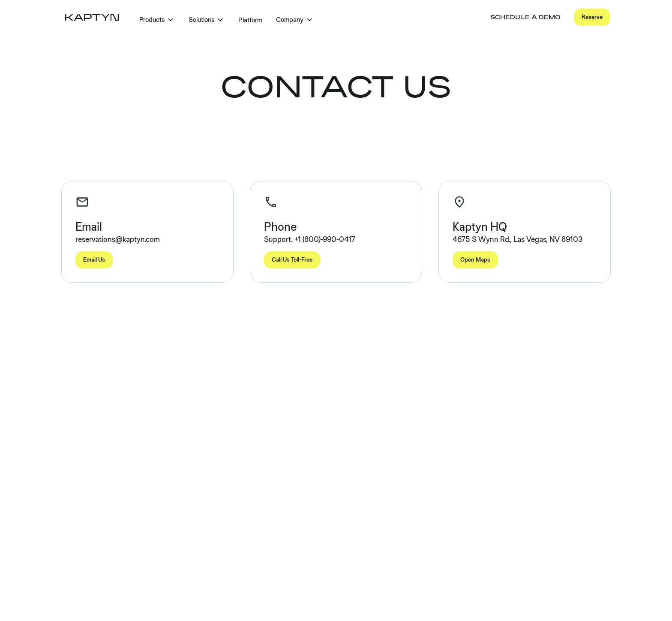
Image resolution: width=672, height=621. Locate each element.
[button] (157, 17)
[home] (92, 17)
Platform (250, 20)
